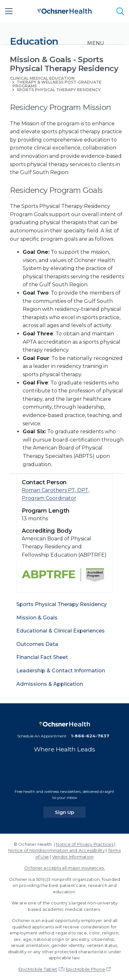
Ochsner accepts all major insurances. (65, 868)
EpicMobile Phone (85, 969)
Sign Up (70, 812)
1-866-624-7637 (90, 736)
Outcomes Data (37, 644)
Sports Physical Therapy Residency (59, 90)
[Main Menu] (9, 11)
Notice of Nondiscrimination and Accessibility (57, 850)
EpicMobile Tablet (38, 969)
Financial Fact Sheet (42, 657)
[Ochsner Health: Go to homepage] (64, 10)
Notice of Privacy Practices (84, 844)
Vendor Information (73, 857)
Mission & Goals (37, 618)
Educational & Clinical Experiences (61, 631)
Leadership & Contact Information (61, 671)
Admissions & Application (50, 684)
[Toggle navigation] (96, 43)
